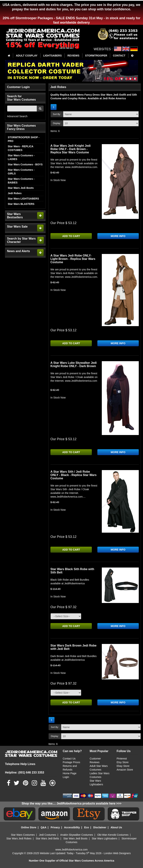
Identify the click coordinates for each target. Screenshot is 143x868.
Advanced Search (17, 116)
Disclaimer (100, 827)
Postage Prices (71, 762)
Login (66, 777)
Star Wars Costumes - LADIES (21, 157)
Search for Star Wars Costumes (21, 98)
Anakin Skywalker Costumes (77, 835)
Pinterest (122, 759)
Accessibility (72, 827)
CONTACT (119, 56)
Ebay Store (123, 766)
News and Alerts (18, 251)
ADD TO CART (71, 236)
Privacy (55, 827)
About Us (116, 827)
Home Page (70, 773)
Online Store (29, 827)
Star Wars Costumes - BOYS (25, 164)
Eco (87, 827)
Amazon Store (125, 770)
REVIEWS (73, 56)
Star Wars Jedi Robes (19, 838)
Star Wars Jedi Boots (21, 188)
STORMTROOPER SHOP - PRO (24, 139)
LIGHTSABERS (52, 56)
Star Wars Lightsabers (105, 838)
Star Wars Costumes (23, 835)
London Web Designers (117, 853)
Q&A (44, 827)
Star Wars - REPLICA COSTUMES (21, 148)
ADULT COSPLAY (27, 56)
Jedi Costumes (48, 835)
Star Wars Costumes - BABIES (21, 181)
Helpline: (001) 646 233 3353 (25, 772)
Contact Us (69, 759)
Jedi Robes (15, 193)
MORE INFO (118, 236)
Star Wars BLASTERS (21, 204)
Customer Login (18, 87)
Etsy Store (123, 762)
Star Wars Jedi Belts (47, 838)
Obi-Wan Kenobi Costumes (113, 835)
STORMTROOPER (96, 56)
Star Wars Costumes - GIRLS (21, 172)
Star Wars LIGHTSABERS (23, 199)
